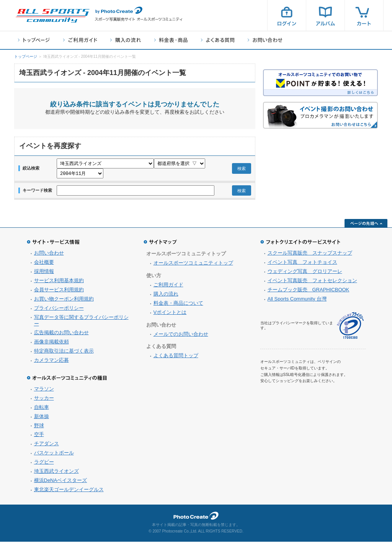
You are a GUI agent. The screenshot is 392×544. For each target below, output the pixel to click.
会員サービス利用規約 (59, 292)
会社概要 (44, 264)
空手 (39, 437)
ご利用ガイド (80, 40)
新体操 (42, 419)
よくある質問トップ (176, 358)
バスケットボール (54, 455)
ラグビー (44, 464)
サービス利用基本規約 (59, 283)
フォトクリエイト (196, 518)
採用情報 (44, 274)
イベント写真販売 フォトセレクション (312, 283)
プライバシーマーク (350, 328)
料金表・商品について (178, 305)
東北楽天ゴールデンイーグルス (69, 492)
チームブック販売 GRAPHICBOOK (309, 292)
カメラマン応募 (51, 362)
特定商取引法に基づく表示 (64, 353)
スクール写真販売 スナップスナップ (310, 255)
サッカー (44, 400)
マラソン (44, 391)
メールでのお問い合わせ (181, 336)
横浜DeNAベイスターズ (61, 483)
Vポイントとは (170, 314)
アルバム (325, 15)
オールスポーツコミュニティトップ (193, 265)
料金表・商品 (171, 40)
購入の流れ (126, 40)
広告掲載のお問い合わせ (61, 335)
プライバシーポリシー (59, 310)
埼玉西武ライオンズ (56, 473)
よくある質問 (218, 40)
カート (364, 15)
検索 (242, 170)
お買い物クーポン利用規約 (64, 301)
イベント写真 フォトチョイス (302, 264)
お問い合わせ (265, 40)
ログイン (287, 15)
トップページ (34, 40)
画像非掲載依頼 (51, 344)
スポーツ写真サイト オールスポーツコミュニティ (52, 16)
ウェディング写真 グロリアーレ (305, 274)
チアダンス (47, 446)
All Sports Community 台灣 (297, 301)
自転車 (42, 409)
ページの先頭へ (366, 225)
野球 (39, 428)
